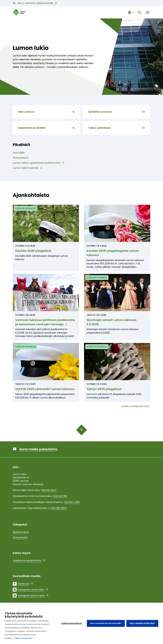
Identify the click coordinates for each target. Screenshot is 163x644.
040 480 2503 (59, 508)
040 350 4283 (72, 502)
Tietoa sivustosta (23, 638)
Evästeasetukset (72, 623)
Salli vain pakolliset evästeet (106, 623)
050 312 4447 (49, 490)
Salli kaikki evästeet (142, 623)
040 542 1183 (60, 496)
